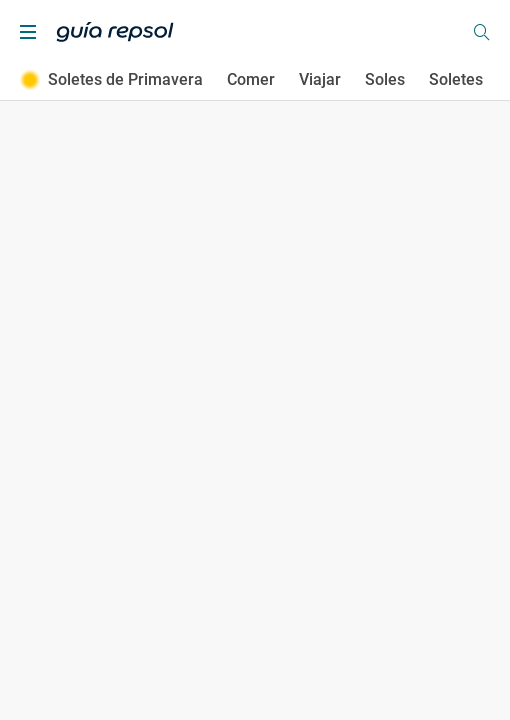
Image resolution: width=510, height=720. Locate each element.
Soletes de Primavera (111, 80)
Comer (251, 79)
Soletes (456, 79)
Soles (385, 79)
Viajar (320, 79)
